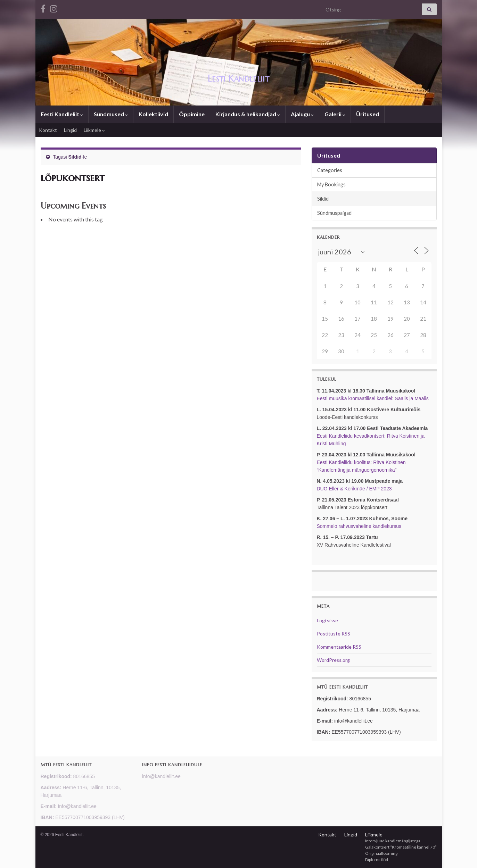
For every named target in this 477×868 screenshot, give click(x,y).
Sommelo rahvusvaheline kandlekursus (359, 526)
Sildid (75, 157)
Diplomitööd (377, 859)
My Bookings (331, 184)
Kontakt (48, 130)
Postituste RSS (334, 634)
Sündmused (111, 114)
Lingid (70, 130)
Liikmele (94, 130)
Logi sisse (327, 620)
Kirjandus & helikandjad (248, 114)
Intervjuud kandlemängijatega (393, 841)
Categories (330, 170)
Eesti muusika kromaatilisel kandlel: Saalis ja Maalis (373, 398)
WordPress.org (333, 660)
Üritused (368, 114)
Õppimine (192, 114)
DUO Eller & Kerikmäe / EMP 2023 (354, 489)
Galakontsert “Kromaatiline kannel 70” (401, 847)
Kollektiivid (153, 114)
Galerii (335, 114)
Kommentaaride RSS (339, 647)
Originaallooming (381, 853)
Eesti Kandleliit (239, 78)
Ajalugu (302, 114)
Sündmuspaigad (334, 213)
